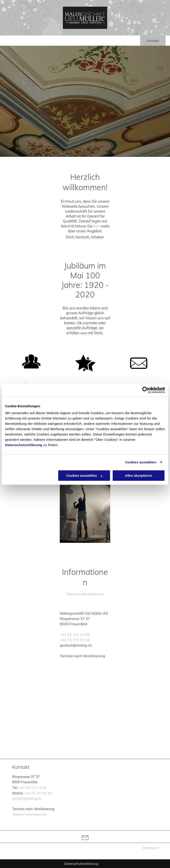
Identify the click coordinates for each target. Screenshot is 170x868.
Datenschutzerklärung (24, 445)
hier (97, 226)
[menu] (160, 69)
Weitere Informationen (85, 594)
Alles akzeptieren (139, 476)
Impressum (150, 848)
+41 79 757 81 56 (75, 640)
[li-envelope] (85, 841)
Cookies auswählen (141, 462)
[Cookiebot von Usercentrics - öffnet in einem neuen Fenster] (146, 390)
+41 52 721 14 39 (75, 635)
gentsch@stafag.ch (27, 798)
